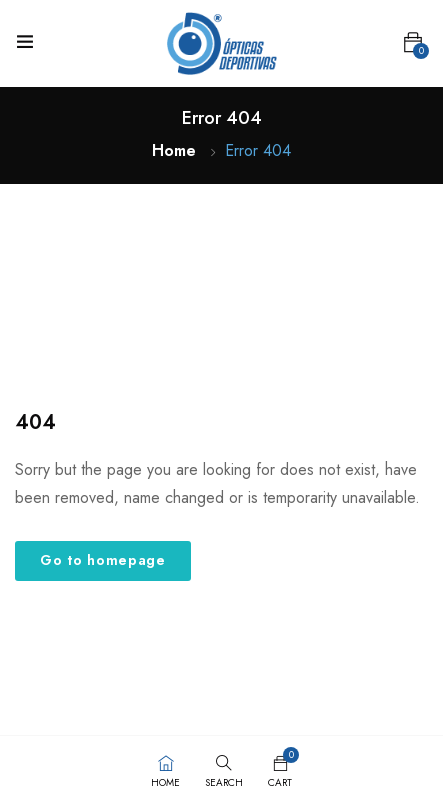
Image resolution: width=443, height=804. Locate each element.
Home (174, 150)
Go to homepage (103, 560)
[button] (413, 43)
